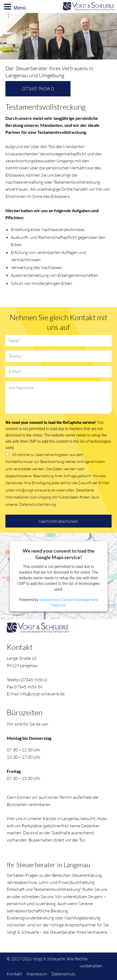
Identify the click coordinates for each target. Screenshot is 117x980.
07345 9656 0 (38, 89)
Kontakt (14, 974)
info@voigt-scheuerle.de (35, 490)
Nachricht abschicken (59, 521)
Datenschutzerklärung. (38, 504)
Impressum (37, 974)
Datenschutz (63, 974)
